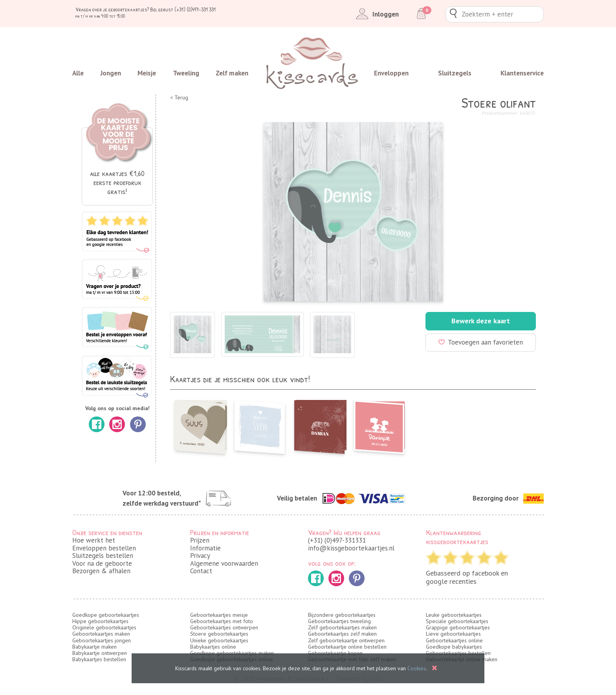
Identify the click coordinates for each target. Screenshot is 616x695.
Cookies (417, 668)
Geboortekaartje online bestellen (347, 647)
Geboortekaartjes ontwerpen (224, 627)
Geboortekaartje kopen (335, 653)
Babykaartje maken (94, 647)
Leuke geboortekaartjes (454, 615)
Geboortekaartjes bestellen (458, 653)
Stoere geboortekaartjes (219, 634)
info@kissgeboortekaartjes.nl (351, 548)
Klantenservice (522, 73)
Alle (78, 73)
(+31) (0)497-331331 (337, 540)
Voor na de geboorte (102, 563)
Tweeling (186, 73)
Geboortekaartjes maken (101, 634)
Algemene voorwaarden (224, 563)
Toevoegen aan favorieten (481, 342)
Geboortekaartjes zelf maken (342, 634)
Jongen (111, 73)
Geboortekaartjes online (454, 640)
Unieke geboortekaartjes (219, 640)
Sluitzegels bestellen (103, 556)
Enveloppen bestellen (104, 548)
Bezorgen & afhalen (101, 571)
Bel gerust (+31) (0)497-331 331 (183, 9)
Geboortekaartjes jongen (102, 640)
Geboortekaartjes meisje (219, 615)
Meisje (147, 73)
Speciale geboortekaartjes (457, 621)
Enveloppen (391, 73)
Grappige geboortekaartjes (458, 627)
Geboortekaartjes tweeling (339, 621)
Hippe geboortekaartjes (100, 621)
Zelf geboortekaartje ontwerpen (346, 640)
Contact (201, 571)
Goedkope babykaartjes (454, 647)
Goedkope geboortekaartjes (106, 615)
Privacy (200, 556)
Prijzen (200, 540)
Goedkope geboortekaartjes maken (232, 653)
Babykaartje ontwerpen (100, 653)
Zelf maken (232, 73)
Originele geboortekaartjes (104, 627)
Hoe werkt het (94, 540)
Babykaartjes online (213, 647)
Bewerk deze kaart (481, 321)
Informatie (205, 548)
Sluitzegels (455, 73)
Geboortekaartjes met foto (222, 621)
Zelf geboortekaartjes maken (342, 627)
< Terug (179, 98)
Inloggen (376, 14)
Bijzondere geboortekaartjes (342, 615)
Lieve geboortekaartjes (453, 634)
